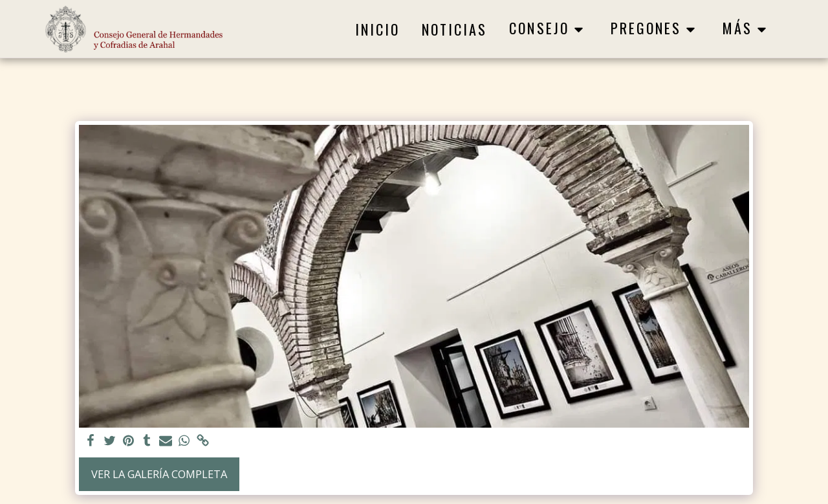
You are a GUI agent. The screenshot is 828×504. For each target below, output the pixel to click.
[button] (549, 29)
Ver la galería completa (159, 474)
